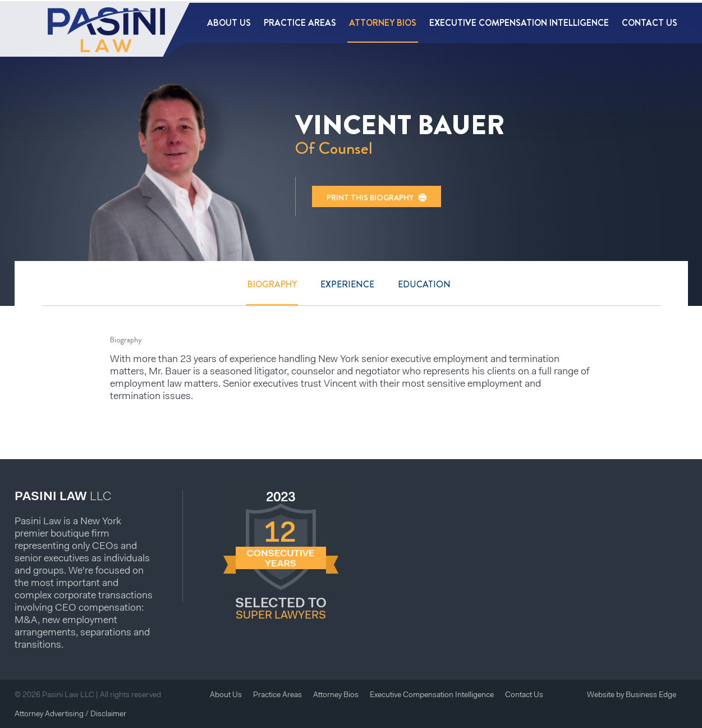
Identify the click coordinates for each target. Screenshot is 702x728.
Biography (272, 284)
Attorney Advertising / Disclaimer (70, 715)
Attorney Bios (383, 23)
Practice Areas (300, 23)
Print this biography (370, 198)
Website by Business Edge (632, 695)
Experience (347, 284)
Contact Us (650, 23)
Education (424, 284)
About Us (229, 23)
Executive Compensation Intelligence (519, 23)
